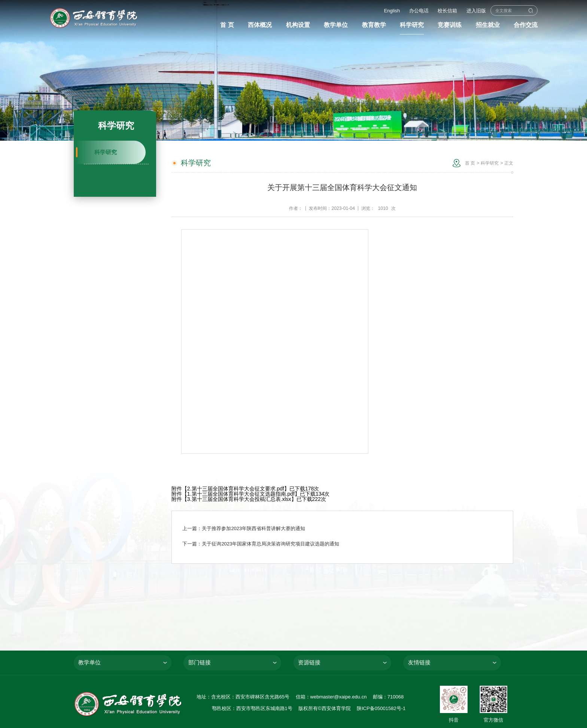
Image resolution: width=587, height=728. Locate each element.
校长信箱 (447, 11)
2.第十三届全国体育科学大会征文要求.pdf (236, 489)
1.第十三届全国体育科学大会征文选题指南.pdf (241, 494)
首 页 (470, 163)
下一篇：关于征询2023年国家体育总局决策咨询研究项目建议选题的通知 (261, 544)
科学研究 (106, 152)
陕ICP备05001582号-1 (381, 708)
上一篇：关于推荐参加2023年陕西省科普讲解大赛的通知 (244, 528)
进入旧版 (476, 11)
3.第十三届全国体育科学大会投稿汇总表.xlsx (239, 499)
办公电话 (419, 11)
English (392, 11)
